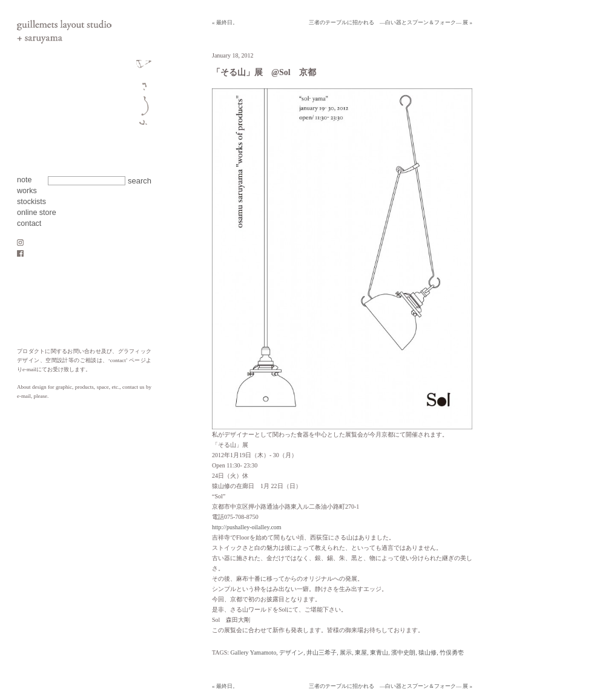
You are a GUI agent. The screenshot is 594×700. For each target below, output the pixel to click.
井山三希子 (322, 652)
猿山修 (427, 652)
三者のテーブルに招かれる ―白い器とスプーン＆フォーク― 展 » (391, 22)
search (140, 181)
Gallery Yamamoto (254, 652)
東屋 (361, 652)
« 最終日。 (225, 22)
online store (37, 213)
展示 (346, 652)
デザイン (291, 652)
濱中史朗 (403, 652)
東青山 (379, 652)
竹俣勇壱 (452, 652)
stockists (31, 202)
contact (29, 223)
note (24, 180)
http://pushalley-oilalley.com (247, 527)
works (27, 191)
